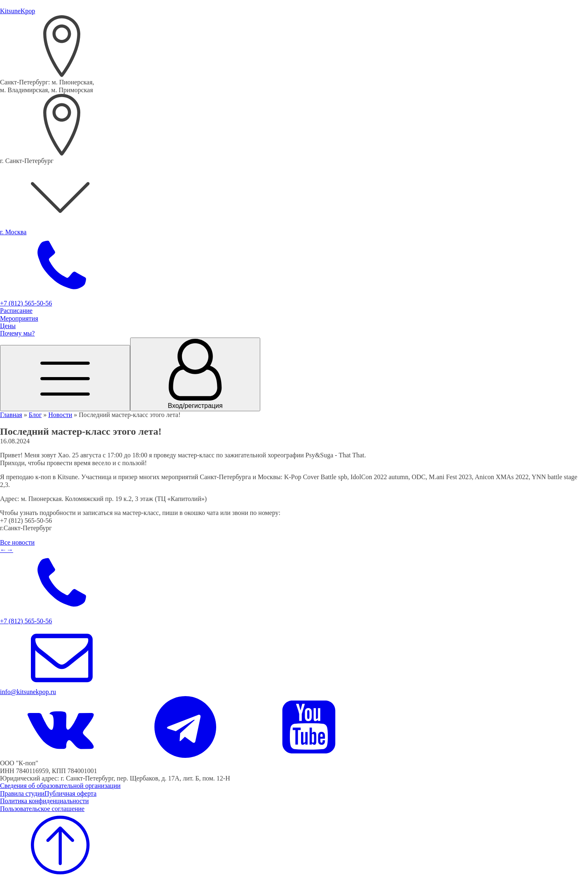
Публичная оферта (70, 793)
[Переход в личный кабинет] (195, 374)
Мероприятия (19, 318)
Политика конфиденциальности (44, 801)
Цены (8, 326)
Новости (60, 415)
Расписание (16, 311)
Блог (35, 415)
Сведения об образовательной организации (60, 786)
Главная (11, 415)
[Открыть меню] (65, 378)
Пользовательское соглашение (42, 809)
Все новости (17, 542)
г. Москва (13, 232)
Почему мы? (17, 333)
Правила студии (22, 793)
